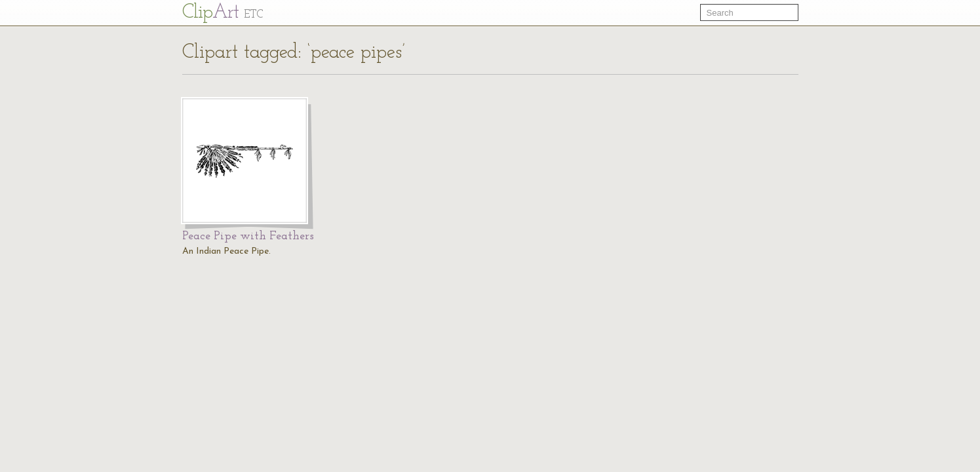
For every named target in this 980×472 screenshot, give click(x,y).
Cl (223, 13)
